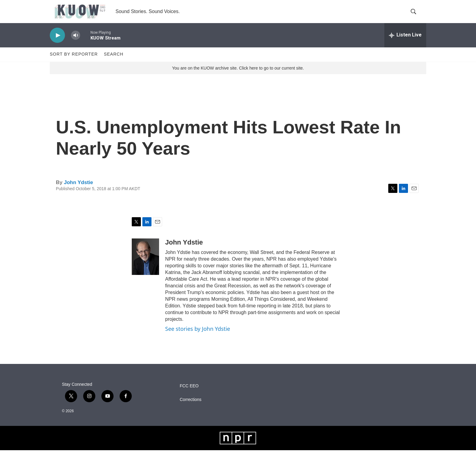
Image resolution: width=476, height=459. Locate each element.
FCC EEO (189, 395)
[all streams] (405, 44)
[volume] (76, 44)
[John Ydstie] (145, 266)
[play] (57, 44)
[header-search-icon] (416, 16)
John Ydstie (78, 191)
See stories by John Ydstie (198, 338)
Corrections (191, 408)
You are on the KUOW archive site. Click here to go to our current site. (238, 77)
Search (114, 63)
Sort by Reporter (74, 63)
